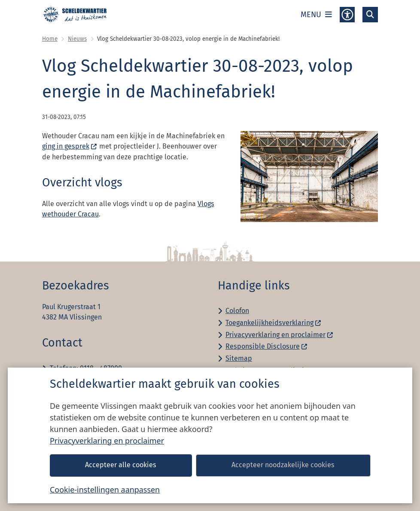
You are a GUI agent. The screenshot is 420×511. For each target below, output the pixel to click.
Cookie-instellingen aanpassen (105, 490)
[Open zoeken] (370, 15)
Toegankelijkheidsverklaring (274, 323)
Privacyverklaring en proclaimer (107, 441)
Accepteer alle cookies (121, 465)
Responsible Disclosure (267, 346)
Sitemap (239, 358)
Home (50, 39)
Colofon (237, 311)
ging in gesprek (70, 146)
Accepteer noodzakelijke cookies (283, 465)
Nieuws (77, 39)
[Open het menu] (316, 15)
